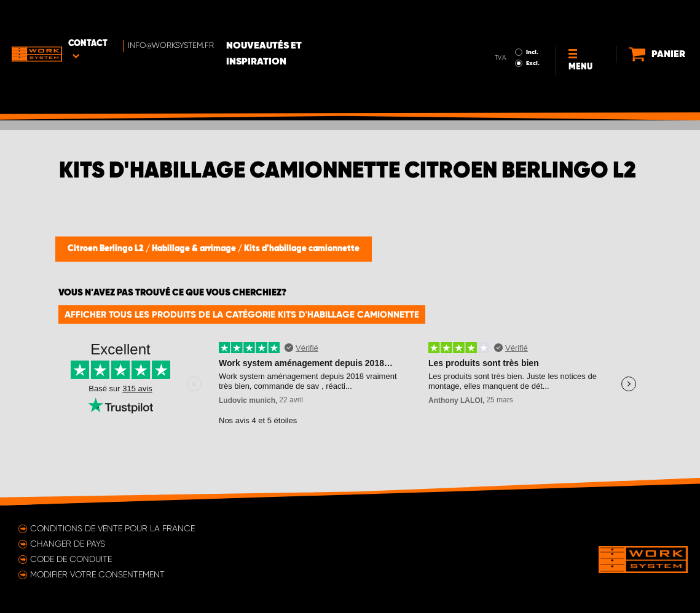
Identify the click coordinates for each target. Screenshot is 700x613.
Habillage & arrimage (195, 249)
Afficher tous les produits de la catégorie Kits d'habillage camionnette (242, 314)
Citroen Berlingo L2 (107, 249)
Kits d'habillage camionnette (302, 249)
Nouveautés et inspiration (308, 19)
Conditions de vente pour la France (112, 528)
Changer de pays (68, 544)
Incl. (495, 17)
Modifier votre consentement (97, 574)
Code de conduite (71, 559)
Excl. (496, 28)
